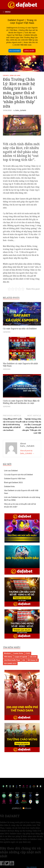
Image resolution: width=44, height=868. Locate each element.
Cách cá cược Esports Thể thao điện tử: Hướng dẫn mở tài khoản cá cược (21, 402)
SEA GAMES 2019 (10, 663)
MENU (8, 12)
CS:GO (28, 653)
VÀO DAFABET (15, 51)
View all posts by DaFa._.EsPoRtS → (27, 452)
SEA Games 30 (33, 660)
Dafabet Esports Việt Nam (15, 478)
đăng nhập (29, 51)
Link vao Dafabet (11, 470)
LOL (24, 660)
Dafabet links (9, 486)
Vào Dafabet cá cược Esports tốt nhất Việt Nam (20, 365)
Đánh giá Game (15, 75)
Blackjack (7, 653)
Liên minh (33, 657)
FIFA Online (8, 657)
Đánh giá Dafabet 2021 (13, 482)
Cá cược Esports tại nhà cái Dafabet (20, 329)
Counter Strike (18, 653)
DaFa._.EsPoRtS (21, 110)
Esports (6, 75)
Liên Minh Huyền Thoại (12, 660)
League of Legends (21, 657)
